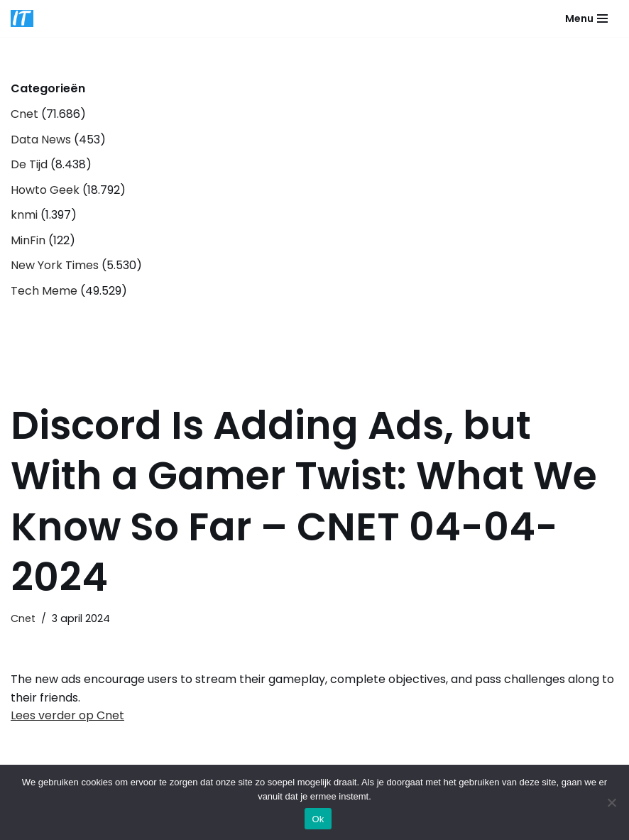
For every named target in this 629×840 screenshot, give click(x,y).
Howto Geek (45, 190)
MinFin (28, 240)
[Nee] (611, 802)
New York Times (55, 265)
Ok (318, 819)
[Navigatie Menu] (586, 18)
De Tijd (29, 164)
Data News (41, 140)
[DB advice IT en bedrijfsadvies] (22, 18)
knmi (24, 215)
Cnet (24, 114)
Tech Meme (44, 291)
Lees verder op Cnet (67, 715)
